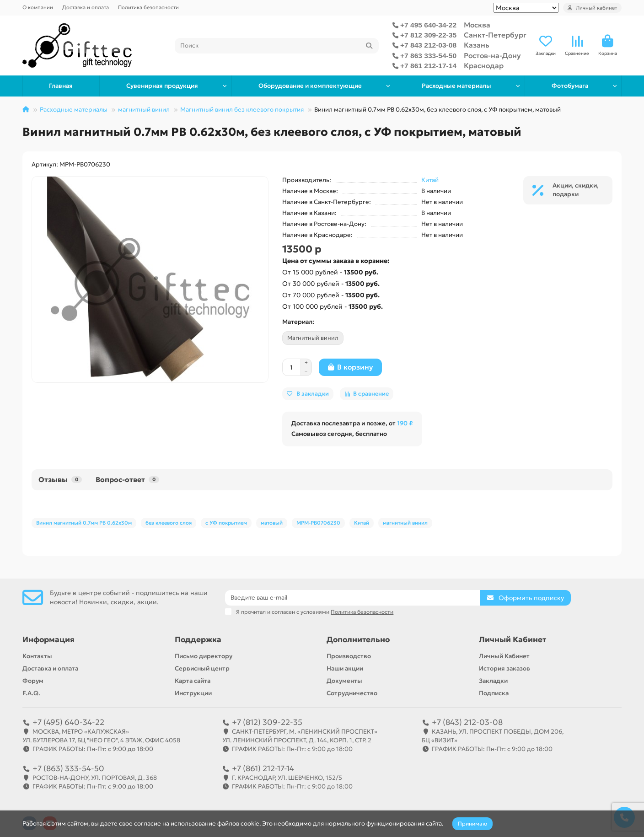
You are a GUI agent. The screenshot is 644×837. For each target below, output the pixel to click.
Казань (477, 45)
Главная (61, 86)
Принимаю (472, 824)
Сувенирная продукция (162, 86)
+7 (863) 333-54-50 (68, 768)
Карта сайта (193, 681)
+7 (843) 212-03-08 (467, 722)
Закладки (493, 681)
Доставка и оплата (86, 7)
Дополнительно (358, 640)
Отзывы (60, 480)
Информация (48, 640)
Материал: (298, 322)
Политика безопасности (148, 7)
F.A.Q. (31, 693)
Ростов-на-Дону (492, 56)
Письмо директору (204, 656)
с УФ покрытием (226, 523)
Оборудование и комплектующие (310, 86)
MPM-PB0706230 (318, 523)
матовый (272, 523)
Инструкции (193, 693)
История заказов (504, 668)
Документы (344, 681)
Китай (430, 180)
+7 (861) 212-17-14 (263, 768)
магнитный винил (144, 110)
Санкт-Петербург (495, 35)
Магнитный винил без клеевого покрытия (242, 110)
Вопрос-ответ (127, 480)
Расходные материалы (456, 86)
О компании (38, 7)
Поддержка (198, 640)
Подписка (494, 693)
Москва (477, 25)
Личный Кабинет (513, 640)
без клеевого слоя (169, 523)
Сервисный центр (202, 668)
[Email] (353, 598)
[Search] (277, 46)
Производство (349, 656)
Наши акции (345, 668)
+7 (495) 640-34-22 (68, 722)
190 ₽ (405, 423)
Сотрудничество (352, 693)
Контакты (37, 656)
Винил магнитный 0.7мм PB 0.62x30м (84, 523)
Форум (33, 681)
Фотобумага (570, 86)
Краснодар (484, 66)
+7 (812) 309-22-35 (267, 722)
